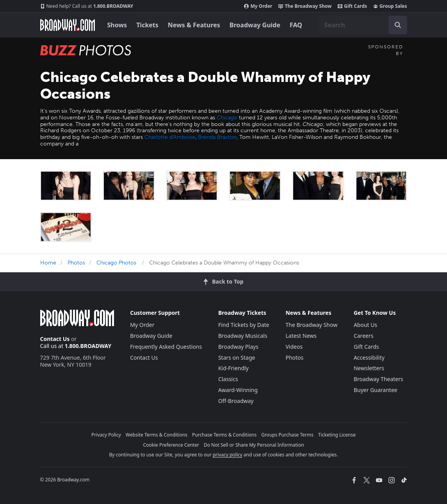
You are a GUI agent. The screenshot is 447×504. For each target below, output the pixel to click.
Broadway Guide (255, 25)
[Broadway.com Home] (68, 25)
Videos (294, 347)
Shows (117, 25)
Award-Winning (238, 390)
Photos (76, 263)
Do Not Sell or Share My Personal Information (254, 445)
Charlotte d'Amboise (170, 137)
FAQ (296, 25)
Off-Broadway (236, 401)
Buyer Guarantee (376, 390)
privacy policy (228, 455)
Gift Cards (352, 6)
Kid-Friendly (233, 368)
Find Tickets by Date (244, 325)
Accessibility (369, 358)
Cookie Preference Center (171, 445)
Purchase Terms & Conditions (224, 435)
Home (48, 263)
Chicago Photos (116, 263)
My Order (258, 6)
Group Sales (390, 6)
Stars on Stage (237, 358)
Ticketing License (337, 435)
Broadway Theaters (378, 379)
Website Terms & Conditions (157, 435)
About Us (365, 325)
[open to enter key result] (398, 25)
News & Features (194, 25)
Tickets (147, 25)
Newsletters (369, 368)
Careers (363, 336)
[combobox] (363, 25)
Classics (228, 379)
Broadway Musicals (243, 336)
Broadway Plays (238, 347)
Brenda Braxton (217, 137)
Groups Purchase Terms (287, 435)
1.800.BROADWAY (87, 6)
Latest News (301, 336)
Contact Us (55, 339)
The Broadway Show (305, 6)
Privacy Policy (106, 435)
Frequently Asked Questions (166, 347)
